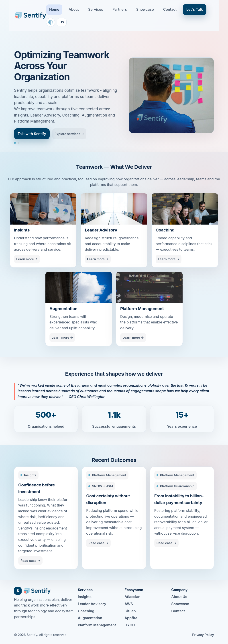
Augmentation (90, 618)
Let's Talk (195, 9)
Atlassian (132, 597)
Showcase (145, 9)
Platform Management (97, 625)
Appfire (131, 618)
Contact (170, 9)
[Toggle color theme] (51, 22)
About (74, 9)
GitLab (130, 611)
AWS (129, 604)
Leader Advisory (92, 604)
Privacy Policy (203, 635)
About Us (179, 597)
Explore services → (69, 134)
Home (54, 9)
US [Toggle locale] (62, 22)
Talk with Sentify (32, 134)
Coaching (86, 611)
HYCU (130, 625)
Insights (85, 597)
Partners (120, 9)
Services (96, 9)
